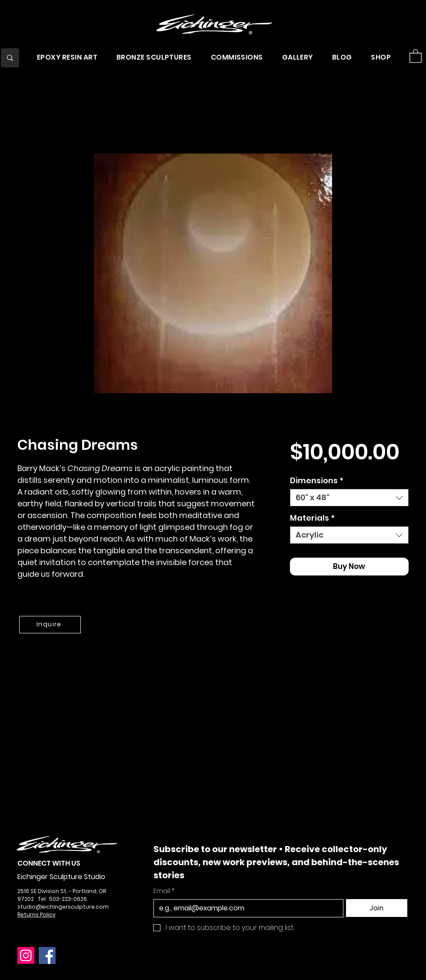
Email (164, 891)
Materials (312, 518)
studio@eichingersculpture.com (63, 907)
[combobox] (349, 498)
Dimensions (317, 481)
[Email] (246, 908)
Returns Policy (37, 915)
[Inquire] (50, 625)
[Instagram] (26, 955)
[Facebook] (47, 955)
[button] (67, 57)
